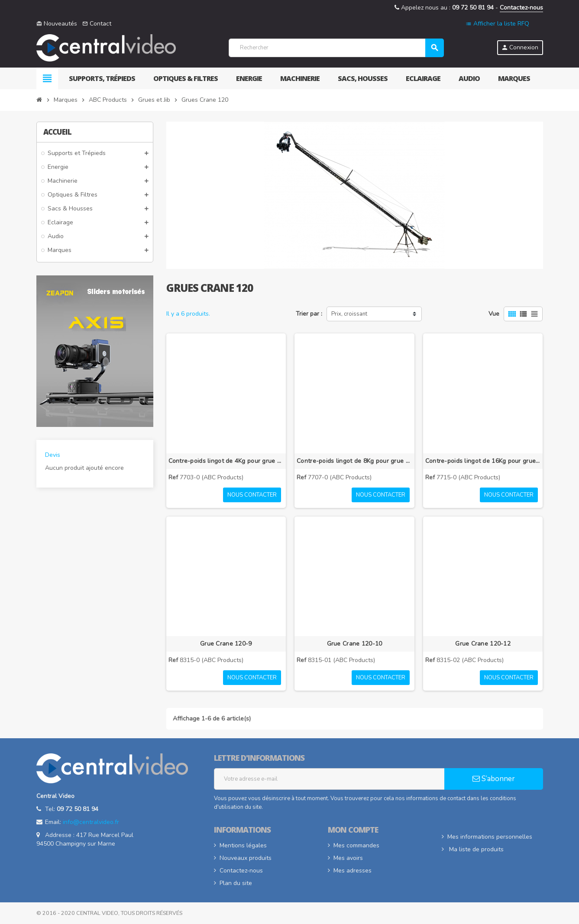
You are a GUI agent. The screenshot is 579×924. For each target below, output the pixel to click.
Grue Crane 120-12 (483, 644)
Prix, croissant (349, 314)
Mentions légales (243, 845)
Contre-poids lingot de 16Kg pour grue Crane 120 (483, 461)
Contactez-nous (521, 8)
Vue (494, 314)
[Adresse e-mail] (329, 779)
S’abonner (494, 779)
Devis (53, 455)
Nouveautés (57, 24)
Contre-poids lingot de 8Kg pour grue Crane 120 (354, 461)
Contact (97, 24)
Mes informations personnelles (490, 837)
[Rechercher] (336, 48)
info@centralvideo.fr (91, 822)
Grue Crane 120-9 (226, 644)
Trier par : (309, 314)
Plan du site (236, 883)
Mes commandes (356, 845)
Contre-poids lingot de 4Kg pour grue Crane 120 (226, 461)
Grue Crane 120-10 (355, 644)
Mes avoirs (348, 858)
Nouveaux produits (246, 858)
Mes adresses (353, 871)
